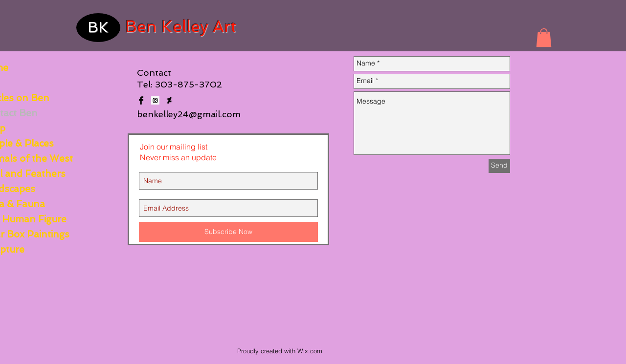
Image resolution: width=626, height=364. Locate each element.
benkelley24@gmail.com (189, 114)
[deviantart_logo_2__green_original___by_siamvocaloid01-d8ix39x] (169, 100)
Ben (141, 27)
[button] (544, 38)
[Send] (499, 166)
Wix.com (310, 351)
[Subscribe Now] (228, 232)
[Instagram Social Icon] (155, 100)
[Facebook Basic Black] (141, 100)
